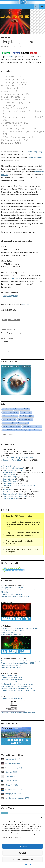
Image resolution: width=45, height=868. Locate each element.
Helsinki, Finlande (9, 472)
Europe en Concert (35, 157)
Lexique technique (8, 633)
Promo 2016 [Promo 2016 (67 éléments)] (26, 412)
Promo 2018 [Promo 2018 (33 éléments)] (8, 430)
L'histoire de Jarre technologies (13, 630)
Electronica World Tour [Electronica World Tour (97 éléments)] (11, 412)
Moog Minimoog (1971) (14, 789)
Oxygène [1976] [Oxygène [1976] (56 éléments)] (9, 423)
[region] (16, 380)
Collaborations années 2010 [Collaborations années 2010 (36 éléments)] (32, 426)
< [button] (4, 380)
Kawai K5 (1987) (12, 785)
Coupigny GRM (11, 772)
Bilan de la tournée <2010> (11, 667)
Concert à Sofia (8, 479)
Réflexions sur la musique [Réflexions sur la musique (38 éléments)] (12, 426)
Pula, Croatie (7, 483)
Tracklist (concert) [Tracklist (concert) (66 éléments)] (26, 416)
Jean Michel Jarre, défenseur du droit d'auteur (18, 713)
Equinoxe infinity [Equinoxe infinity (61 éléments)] (9, 419)
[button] (41, 817)
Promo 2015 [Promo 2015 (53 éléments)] (23, 423)
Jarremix (22, 340)
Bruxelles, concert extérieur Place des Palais (19, 485)
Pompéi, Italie (8, 492)
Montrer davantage (8, 434)
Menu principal (42, 7)
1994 (5, 320)
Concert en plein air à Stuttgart (14, 496)
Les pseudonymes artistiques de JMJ (15, 596)
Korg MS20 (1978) (12, 776)
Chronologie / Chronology (22, 331)
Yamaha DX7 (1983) (13, 759)
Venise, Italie (7, 490)
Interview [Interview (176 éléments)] (7, 409)
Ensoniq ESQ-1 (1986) (14, 768)
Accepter (23, 846)
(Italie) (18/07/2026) (18, 458)
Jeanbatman (16, 46)
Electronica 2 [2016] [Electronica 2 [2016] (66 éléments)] (10, 416)
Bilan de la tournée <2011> (11, 665)
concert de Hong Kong (33, 151)
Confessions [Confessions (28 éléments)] (37, 430)
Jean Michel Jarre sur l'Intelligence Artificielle (18, 690)
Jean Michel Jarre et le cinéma (12, 680)
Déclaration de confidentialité (23, 865)
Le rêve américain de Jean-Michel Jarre (15, 686)
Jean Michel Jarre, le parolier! (12, 594)
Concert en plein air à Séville (13, 494)
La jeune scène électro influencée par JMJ (17, 688)
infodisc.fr (16, 278)
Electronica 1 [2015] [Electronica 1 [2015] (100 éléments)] (22, 409)
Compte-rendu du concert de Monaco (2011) (18, 663)
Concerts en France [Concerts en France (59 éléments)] (25, 419)
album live (11, 56)
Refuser (22, 853)
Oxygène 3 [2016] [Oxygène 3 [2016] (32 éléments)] (22, 430)
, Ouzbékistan (13, 468)
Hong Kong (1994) (10, 296)
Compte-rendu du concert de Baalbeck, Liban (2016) (21, 661)
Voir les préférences (23, 859)
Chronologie (15, 320)
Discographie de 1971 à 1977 (12, 588)
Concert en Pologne (10, 477)
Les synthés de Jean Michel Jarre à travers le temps (20, 628)
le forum (26, 304)
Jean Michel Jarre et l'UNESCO (13, 698)
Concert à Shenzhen (10, 498)
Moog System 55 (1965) (14, 794)
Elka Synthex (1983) (13, 763)
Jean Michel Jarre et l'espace (12, 677)
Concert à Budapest (10, 481)
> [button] (28, 380)
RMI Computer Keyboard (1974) (17, 798)
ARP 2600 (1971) (12, 781)
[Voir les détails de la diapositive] (16, 380)
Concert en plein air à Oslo (12, 470)
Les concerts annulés (9, 675)
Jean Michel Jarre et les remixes (13, 682)
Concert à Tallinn (9, 475)
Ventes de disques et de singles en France (17, 684)
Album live (6, 38)
